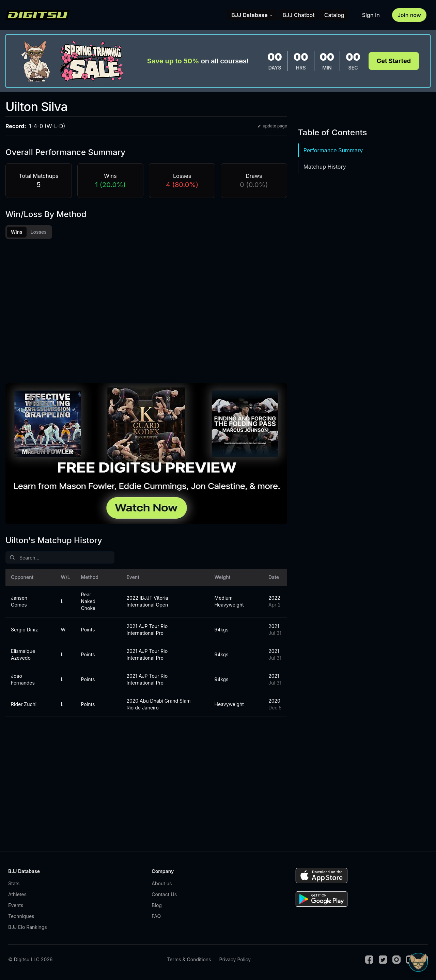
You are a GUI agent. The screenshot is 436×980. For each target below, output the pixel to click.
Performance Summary (333, 150)
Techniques (21, 916)
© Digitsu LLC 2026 (30, 959)
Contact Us (164, 894)
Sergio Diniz (24, 630)
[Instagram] (396, 960)
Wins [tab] (17, 232)
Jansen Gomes (19, 601)
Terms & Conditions (189, 959)
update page (272, 126)
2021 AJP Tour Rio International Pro (147, 630)
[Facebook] (369, 960)
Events (16, 905)
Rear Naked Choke (88, 601)
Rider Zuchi (24, 704)
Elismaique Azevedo (23, 654)
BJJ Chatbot (299, 15)
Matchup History (325, 167)
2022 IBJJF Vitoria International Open (147, 601)
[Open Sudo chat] (418, 962)
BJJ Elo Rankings (28, 927)
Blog (157, 905)
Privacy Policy (235, 959)
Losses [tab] (39, 232)
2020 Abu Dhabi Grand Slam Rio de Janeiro (158, 704)
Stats (14, 883)
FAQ (156, 916)
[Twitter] (383, 960)
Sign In (371, 15)
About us (162, 883)
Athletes (17, 894)
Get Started (394, 61)
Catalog (334, 15)
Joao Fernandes (23, 679)
